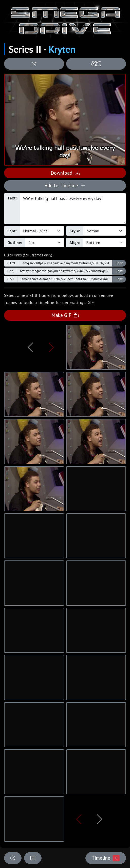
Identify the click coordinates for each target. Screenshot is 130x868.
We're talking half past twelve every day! (73, 209)
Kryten (62, 49)
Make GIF (65, 315)
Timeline (106, 858)
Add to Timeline (65, 185)
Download (65, 173)
